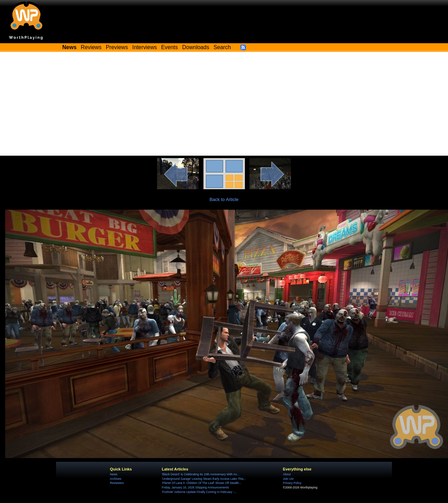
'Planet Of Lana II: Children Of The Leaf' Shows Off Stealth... (202, 483)
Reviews (91, 47)
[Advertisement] (224, 104)
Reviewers (117, 483)
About (287, 474)
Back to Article (224, 199)
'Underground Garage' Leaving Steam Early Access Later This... (204, 479)
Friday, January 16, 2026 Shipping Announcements (195, 487)
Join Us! (288, 479)
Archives (116, 479)
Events (170, 47)
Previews (117, 47)
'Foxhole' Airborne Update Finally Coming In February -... (199, 492)
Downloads (196, 47)
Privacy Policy (292, 483)
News (114, 474)
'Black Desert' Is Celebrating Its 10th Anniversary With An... (201, 474)
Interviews (144, 47)
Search (222, 47)
